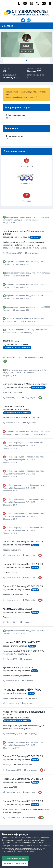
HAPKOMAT (11, 330)
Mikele (9, 370)
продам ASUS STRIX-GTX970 (18, 609)
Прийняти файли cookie (16, 859)
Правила (6, 843)
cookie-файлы (30, 843)
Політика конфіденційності (33, 840)
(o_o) (20, 237)
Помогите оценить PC (14, 407)
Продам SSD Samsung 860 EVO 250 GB (19, 446)
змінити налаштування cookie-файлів (25, 848)
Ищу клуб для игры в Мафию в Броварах (25, 384)
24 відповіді (29, 555)
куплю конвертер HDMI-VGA (18, 668)
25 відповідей (32, 253)
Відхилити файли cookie (15, 864)
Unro (20, 344)
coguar (9, 217)
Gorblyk (9, 318)
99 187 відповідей (34, 357)
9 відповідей (30, 423)
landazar (10, 443)
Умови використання (11, 840)
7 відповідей (29, 398)
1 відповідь (26, 622)
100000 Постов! (10, 321)
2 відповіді (28, 681)
